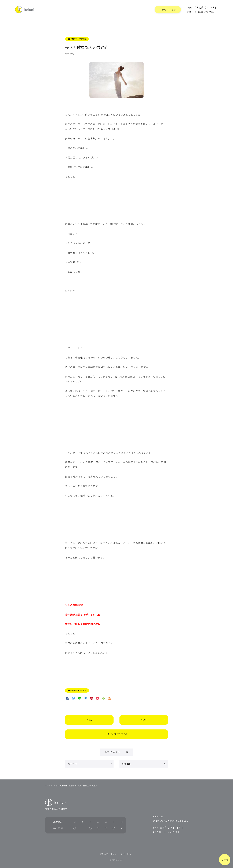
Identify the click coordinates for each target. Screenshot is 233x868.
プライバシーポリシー (109, 854)
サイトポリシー (127, 854)
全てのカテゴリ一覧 (116, 752)
